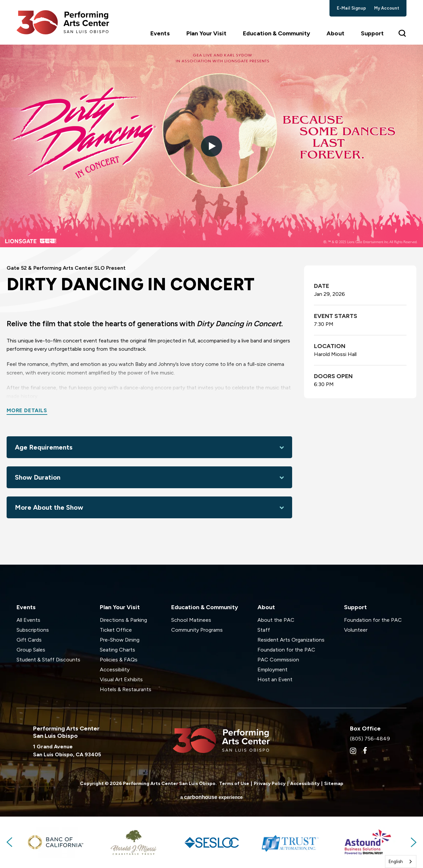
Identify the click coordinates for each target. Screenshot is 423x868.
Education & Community (276, 33)
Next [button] (413, 842)
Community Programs (197, 630)
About (335, 33)
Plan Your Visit (207, 33)
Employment (272, 670)
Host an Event (275, 679)
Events (160, 33)
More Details (27, 410)
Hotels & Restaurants (126, 689)
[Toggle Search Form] (403, 33)
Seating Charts (117, 650)
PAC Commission (278, 660)
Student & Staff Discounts (48, 660)
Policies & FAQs (119, 660)
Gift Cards (29, 640)
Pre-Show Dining (120, 640)
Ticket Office (116, 630)
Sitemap (334, 784)
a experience (211, 797)
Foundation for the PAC (286, 650)
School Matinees (191, 620)
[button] (211, 146)
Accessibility (115, 670)
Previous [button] (10, 842)
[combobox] (401, 862)
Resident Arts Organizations (291, 640)
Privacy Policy (270, 784)
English (396, 862)
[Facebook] (365, 751)
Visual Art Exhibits (121, 679)
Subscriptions (33, 630)
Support (372, 33)
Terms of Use (234, 784)
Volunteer (356, 630)
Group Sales (31, 650)
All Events (28, 620)
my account (387, 8)
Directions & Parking (123, 620)
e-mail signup (351, 8)
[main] (211, 305)
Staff (264, 630)
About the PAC (276, 620)
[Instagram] (353, 751)
